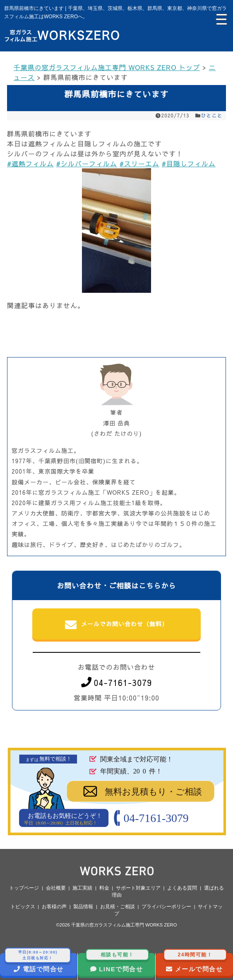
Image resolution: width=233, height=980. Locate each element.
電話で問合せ (38, 963)
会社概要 (56, 888)
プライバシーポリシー (166, 907)
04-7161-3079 (117, 682)
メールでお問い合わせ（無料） (116, 625)
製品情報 (83, 907)
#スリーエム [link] (139, 163)
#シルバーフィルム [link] (87, 163)
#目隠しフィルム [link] (189, 163)
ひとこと (212, 115)
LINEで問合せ (118, 963)
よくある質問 (182, 888)
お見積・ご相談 (118, 907)
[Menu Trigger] (221, 19)
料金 (104, 888)
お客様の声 (54, 907)
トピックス (23, 907)
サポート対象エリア (138, 888)
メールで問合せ (195, 963)
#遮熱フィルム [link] (30, 163)
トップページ (24, 888)
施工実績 (82, 888)
